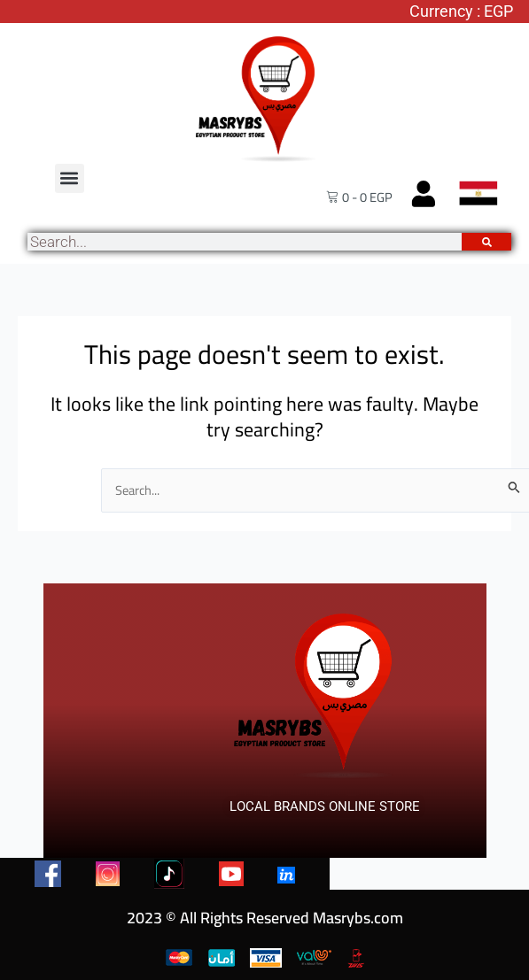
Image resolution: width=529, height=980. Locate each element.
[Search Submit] (514, 487)
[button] (70, 178)
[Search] (486, 242)
